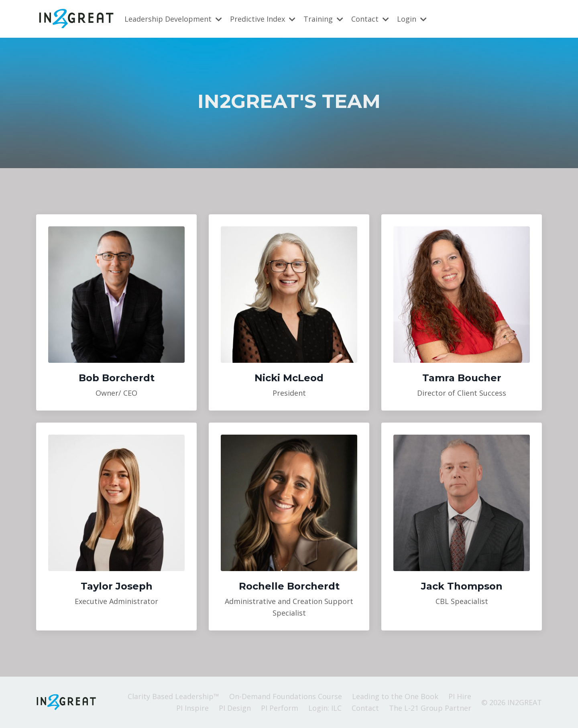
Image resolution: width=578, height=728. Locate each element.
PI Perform (280, 708)
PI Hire (460, 696)
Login (412, 18)
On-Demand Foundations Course (286, 696)
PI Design (235, 708)
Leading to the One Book (395, 696)
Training (323, 18)
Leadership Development (173, 18)
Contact (370, 18)
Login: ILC (325, 708)
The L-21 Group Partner (430, 708)
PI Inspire (192, 708)
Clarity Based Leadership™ (173, 696)
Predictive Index (263, 18)
